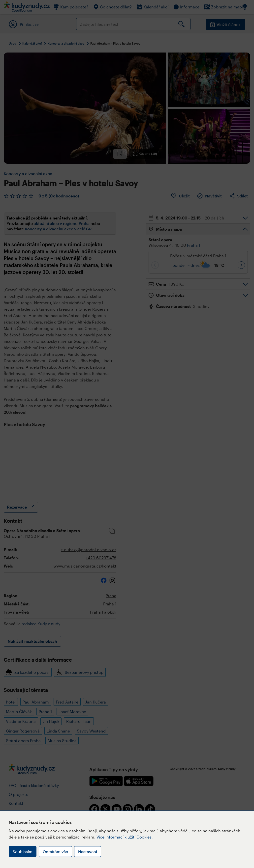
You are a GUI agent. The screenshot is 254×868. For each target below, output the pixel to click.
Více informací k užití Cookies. (125, 837)
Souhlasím (23, 852)
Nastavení (88, 852)
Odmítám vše (55, 852)
